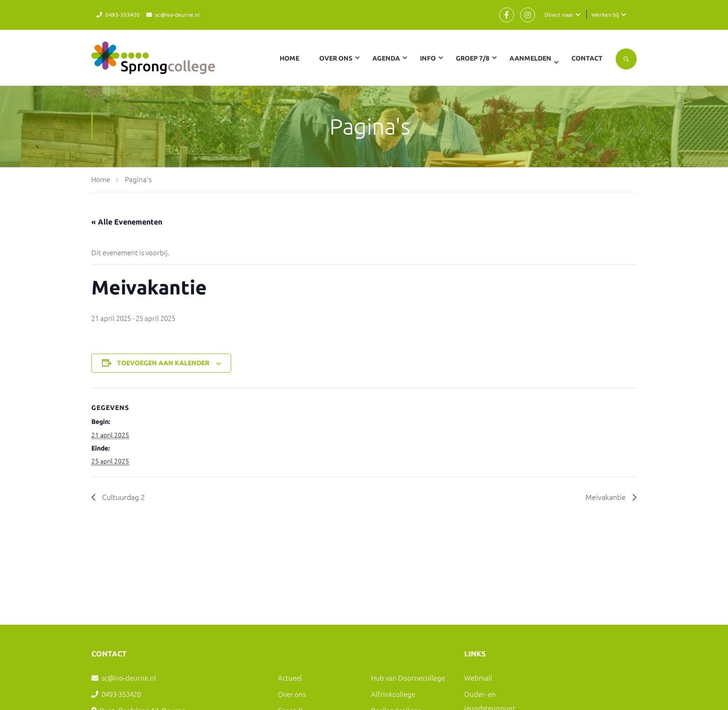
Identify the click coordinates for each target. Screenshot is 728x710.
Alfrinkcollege (393, 694)
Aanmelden (530, 58)
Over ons (292, 694)
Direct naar (559, 14)
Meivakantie (607, 497)
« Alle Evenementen (127, 222)
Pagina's (138, 179)
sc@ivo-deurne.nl (177, 14)
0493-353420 (123, 14)
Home (289, 58)
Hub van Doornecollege (408, 678)
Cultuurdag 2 (123, 497)
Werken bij (605, 14)
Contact (587, 58)
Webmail (478, 678)
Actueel (290, 678)
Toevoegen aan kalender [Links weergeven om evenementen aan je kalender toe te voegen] (163, 363)
